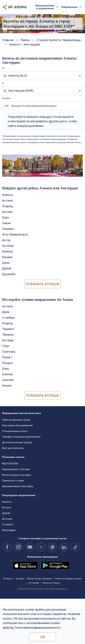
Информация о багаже (16, 469)
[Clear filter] (80, 76)
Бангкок (8, 251)
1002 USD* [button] (64, 26)
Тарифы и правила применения (21, 437)
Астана (7, 200)
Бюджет (7, 98)
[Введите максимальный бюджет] (45, 106)
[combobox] (42, 76)
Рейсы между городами (39, 579)
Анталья (8, 246)
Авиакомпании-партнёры (18, 486)
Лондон (7, 363)
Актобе (7, 212)
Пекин (6, 223)
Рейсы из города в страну (68, 579)
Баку (6, 217)
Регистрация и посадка (17, 475)
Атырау (8, 206)
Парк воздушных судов (16, 420)
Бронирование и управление (48, 7)
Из (3, 68)
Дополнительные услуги (17, 442)
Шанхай (8, 380)
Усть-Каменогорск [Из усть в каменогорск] (15, 234)
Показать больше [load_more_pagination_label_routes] (43, 284)
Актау (6, 240)
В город (20, 579)
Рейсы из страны (51, 583)
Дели (6, 263)
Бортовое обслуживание (17, 425)
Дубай (7, 268)
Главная (8, 40)
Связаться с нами (13, 481)
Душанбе (9, 274)
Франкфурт (9, 530)
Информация (72, 7)
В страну (8, 579)
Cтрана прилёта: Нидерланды (59, 40)
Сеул (6, 346)
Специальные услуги (15, 431)
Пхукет (7, 357)
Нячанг (7, 386)
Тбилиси (8, 335)
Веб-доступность (13, 448)
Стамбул (8, 318)
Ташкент (8, 229)
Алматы (8, 195)
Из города (34, 583)
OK (43, 637)
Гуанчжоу (9, 352)
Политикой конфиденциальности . (38, 628)
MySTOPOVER (10, 464)
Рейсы (25, 40)
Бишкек (7, 257)
